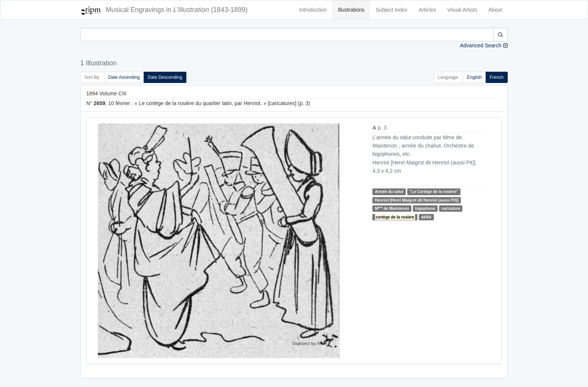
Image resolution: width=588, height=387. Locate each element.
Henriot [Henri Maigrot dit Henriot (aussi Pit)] (417, 200)
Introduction (313, 10)
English (474, 77)
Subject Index (392, 10)
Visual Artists (462, 10)
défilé (426, 217)
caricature (451, 208)
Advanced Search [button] (481, 45)
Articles (427, 10)
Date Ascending (124, 77)
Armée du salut (389, 191)
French (497, 77)
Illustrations (351, 10)
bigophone (425, 208)
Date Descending (165, 77)
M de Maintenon (392, 208)
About (495, 10)
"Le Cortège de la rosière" (434, 191)
